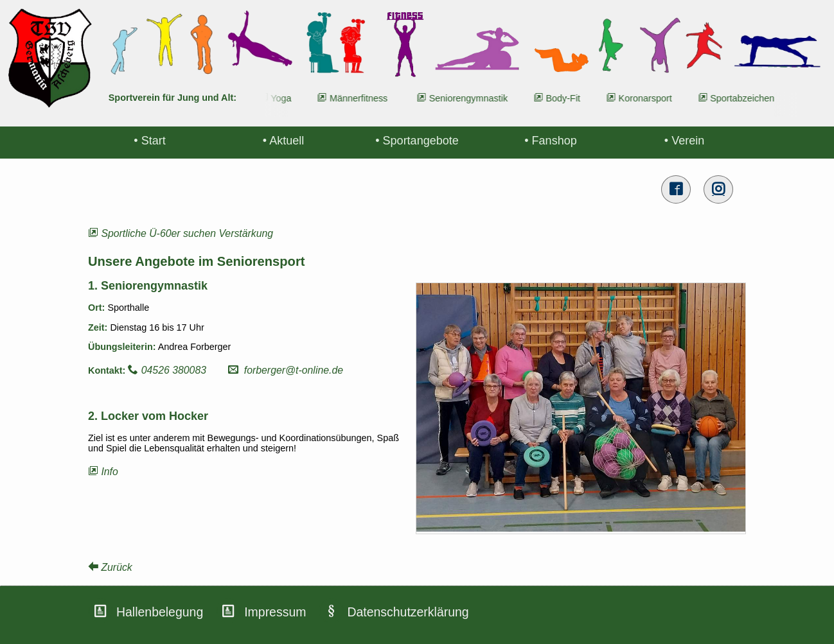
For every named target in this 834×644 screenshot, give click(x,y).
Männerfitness (361, 98)
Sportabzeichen (745, 98)
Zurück (110, 567)
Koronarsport (648, 98)
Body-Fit (566, 98)
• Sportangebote (417, 141)
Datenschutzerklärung (408, 612)
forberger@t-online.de (286, 370)
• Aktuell (283, 141)
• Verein (684, 141)
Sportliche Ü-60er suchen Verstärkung (181, 233)
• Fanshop (550, 141)
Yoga (284, 98)
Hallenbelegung (160, 612)
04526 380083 (167, 370)
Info (103, 472)
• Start (149, 141)
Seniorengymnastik (471, 98)
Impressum (275, 612)
